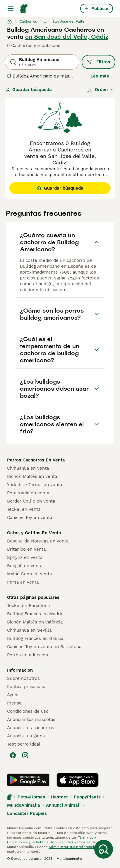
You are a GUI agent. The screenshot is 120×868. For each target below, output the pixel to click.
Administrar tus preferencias (73, 847)
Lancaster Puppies (27, 813)
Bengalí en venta (25, 566)
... (45, 21)
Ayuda (13, 695)
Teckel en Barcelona (28, 606)
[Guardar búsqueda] (104, 849)
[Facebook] (13, 755)
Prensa (14, 703)
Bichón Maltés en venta (32, 476)
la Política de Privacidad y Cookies (60, 842)
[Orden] (101, 90)
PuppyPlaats (87, 797)
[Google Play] (28, 780)
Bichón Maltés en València (35, 622)
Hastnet (59, 797)
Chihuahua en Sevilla (29, 630)
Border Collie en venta (31, 501)
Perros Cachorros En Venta (36, 460)
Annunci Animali (63, 805)
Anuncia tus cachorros (31, 728)
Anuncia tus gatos (26, 736)
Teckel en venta (24, 509)
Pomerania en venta (28, 493)
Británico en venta (26, 549)
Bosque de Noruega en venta (38, 541)
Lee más (100, 76)
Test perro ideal (24, 744)
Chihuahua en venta (28, 468)
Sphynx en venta (25, 557)
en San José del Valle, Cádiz (67, 37)
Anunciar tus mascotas (31, 719)
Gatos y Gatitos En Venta (34, 533)
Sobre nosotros (23, 678)
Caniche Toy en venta (30, 518)
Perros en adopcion (28, 655)
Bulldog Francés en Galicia (35, 638)
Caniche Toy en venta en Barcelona (44, 647)
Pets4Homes (31, 797)
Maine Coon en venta (29, 574)
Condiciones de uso (28, 711)
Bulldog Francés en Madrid (35, 614)
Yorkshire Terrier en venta (35, 485)
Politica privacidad (26, 687)
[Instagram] (25, 755)
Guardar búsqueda (29, 90)
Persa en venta (23, 582)
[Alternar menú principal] (11, 9)
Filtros (98, 62)
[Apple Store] (78, 780)
